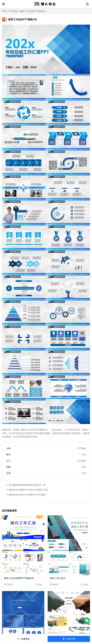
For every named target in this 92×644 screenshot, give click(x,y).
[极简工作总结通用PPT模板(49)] (23, 545)
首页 (4, 11)
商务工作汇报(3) (58, 578)
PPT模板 (13, 11)
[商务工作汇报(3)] (69, 545)
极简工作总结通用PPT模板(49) (19, 578)
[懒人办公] (45, 4)
